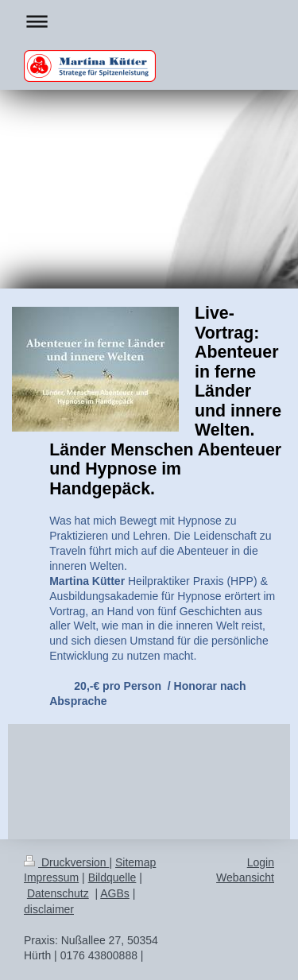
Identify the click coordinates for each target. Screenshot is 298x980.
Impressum (51, 877)
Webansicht (245, 877)
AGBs (115, 893)
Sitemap (135, 862)
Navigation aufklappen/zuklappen (149, 21)
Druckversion (66, 862)
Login (261, 862)
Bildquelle (112, 877)
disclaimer (49, 909)
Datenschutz (58, 893)
